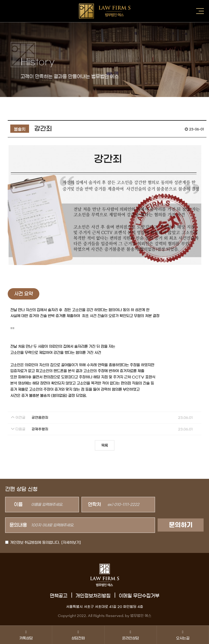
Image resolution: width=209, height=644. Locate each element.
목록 (105, 446)
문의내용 (18, 525)
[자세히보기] (71, 543)
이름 (18, 505)
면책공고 (59, 596)
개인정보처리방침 (93, 596)
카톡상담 (26, 635)
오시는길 (183, 635)
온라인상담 (131, 635)
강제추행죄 (40, 429)
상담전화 (78, 635)
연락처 (94, 505)
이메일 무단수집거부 (139, 596)
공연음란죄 (40, 418)
